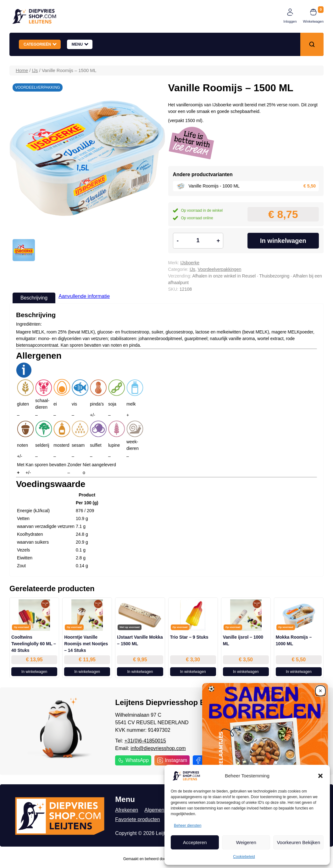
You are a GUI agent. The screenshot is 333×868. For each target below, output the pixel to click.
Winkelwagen (313, 21)
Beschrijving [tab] (34, 298)
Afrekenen (127, 810)
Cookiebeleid (244, 857)
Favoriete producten (137, 819)
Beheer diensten (188, 826)
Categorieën (40, 44)
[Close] (320, 691)
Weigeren (246, 842)
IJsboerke (190, 263)
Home (22, 70)
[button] (320, 776)
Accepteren (195, 842)
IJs (35, 70)
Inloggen (290, 21)
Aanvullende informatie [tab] (84, 296)
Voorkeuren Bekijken (298, 842)
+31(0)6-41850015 (145, 741)
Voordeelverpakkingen (220, 269)
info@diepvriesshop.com (158, 748)
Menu (80, 44)
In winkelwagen (283, 241)
